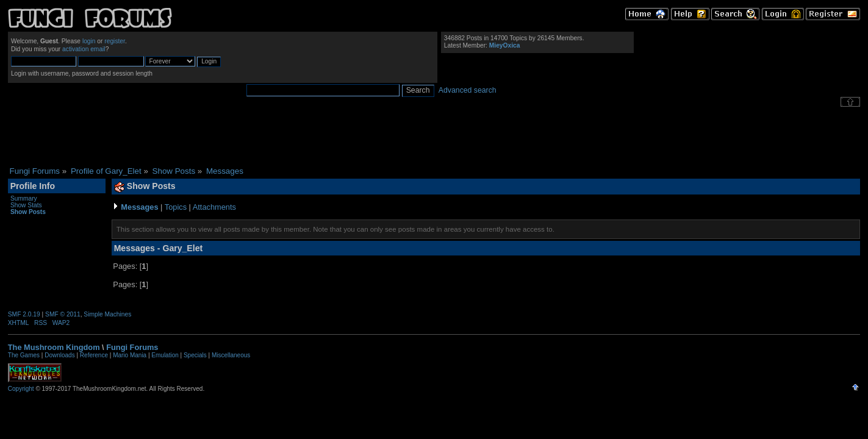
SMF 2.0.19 (24, 314)
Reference (94, 355)
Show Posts (28, 212)
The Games (24, 355)
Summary (24, 198)
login (89, 41)
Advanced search (468, 90)
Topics (176, 207)
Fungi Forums (132, 347)
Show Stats (26, 205)
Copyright (21, 389)
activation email (84, 49)
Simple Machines (107, 314)
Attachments (214, 207)
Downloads (59, 355)
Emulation (165, 355)
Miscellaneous (231, 355)
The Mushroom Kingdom (54, 347)
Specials (195, 355)
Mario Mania (130, 355)
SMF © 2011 (63, 314)
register (115, 41)
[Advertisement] (434, 137)
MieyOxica (505, 45)
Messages (139, 207)
